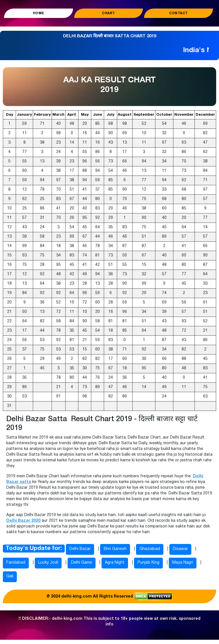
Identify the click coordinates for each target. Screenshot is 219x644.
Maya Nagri (183, 563)
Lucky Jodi (48, 563)
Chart (109, 13)
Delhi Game (82, 563)
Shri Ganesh (115, 549)
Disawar (180, 549)
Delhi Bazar (80, 549)
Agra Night (115, 563)
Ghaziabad (150, 549)
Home (38, 13)
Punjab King (148, 563)
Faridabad (16, 563)
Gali (10, 576)
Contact (179, 13)
